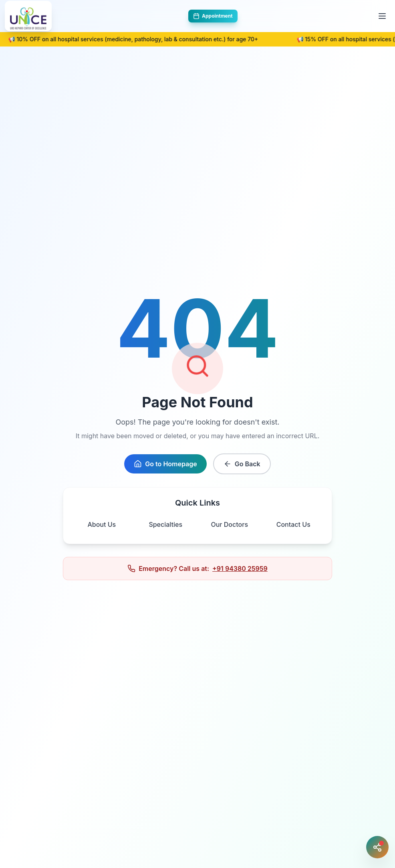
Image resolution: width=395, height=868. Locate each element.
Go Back (242, 464)
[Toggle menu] (382, 16)
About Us (102, 524)
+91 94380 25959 (240, 569)
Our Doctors (229, 524)
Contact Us (293, 524)
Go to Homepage (165, 464)
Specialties (165, 524)
